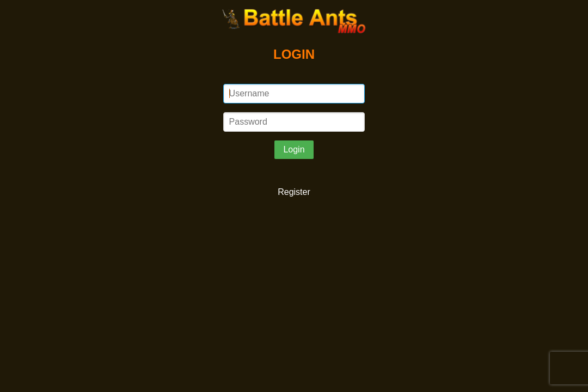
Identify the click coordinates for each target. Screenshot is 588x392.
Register (294, 192)
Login (294, 149)
